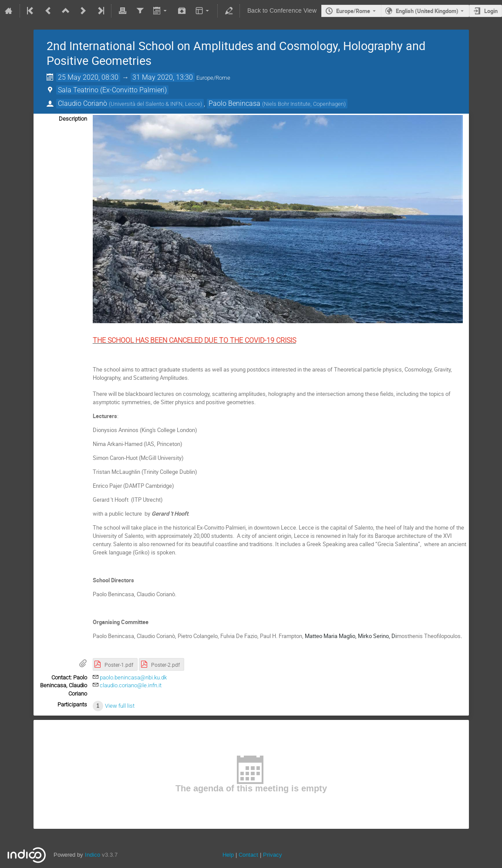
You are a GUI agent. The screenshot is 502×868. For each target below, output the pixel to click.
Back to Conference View (282, 11)
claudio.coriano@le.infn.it (131, 685)
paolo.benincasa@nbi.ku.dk (133, 677)
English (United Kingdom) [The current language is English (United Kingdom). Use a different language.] (427, 11)
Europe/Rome (353, 11)
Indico (93, 855)
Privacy (273, 855)
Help (228, 855)
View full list (120, 706)
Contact (248, 855)
